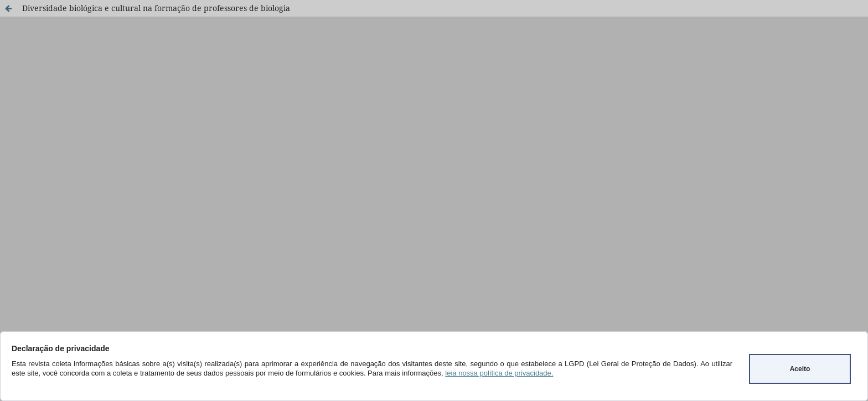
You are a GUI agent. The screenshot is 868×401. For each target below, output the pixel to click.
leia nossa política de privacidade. (499, 373)
